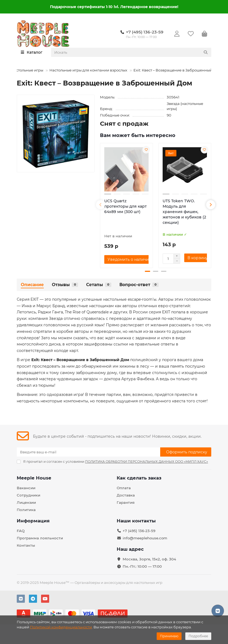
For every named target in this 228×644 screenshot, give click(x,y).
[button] (100, 205)
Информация (33, 521)
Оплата (124, 488)
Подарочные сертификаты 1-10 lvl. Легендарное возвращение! (114, 7)
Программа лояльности (40, 538)
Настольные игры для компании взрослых (88, 70)
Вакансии (26, 488)
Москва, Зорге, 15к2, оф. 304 (149, 559)
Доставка (126, 495)
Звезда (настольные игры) (185, 106)
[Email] (88, 452)
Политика (26, 510)
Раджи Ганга (50, 312)
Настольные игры (27, 70)
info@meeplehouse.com (145, 538)
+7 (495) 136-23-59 (139, 531)
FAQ (21, 531)
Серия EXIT (28, 299)
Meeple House (34, 478)
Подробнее (198, 636)
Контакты (26, 545)
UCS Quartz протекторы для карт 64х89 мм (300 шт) (125, 206)
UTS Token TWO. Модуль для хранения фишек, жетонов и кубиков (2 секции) (184, 212)
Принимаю (169, 636)
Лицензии (26, 502)
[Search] (131, 52)
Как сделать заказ (139, 478)
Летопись (26, 312)
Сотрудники (28, 495)
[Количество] (168, 259)
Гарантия (126, 502)
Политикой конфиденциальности (61, 627)
